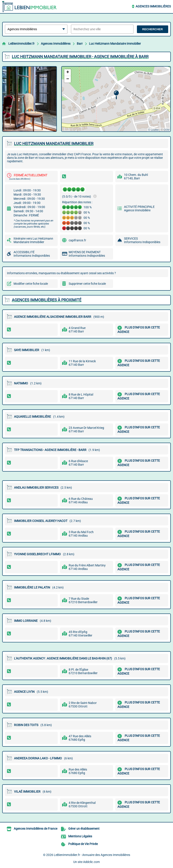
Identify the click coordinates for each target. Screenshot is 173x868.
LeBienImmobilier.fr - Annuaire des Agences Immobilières (92, 855)
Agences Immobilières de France (36, 829)
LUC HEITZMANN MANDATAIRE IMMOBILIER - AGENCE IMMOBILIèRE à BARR (80, 57)
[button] (116, 95)
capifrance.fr (77, 240)
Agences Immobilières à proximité (47, 300)
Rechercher (152, 29)
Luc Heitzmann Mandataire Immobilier (115, 44)
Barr (80, 44)
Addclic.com (91, 862)
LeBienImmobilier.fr (21, 44)
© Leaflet (153, 130)
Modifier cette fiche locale (31, 284)
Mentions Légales (80, 836)
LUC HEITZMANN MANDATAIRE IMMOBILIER (54, 144)
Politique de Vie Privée (83, 844)
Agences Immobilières (153, 6)
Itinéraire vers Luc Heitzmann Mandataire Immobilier (33, 240)
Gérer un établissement (84, 829)
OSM (167, 130)
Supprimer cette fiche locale (87, 284)
